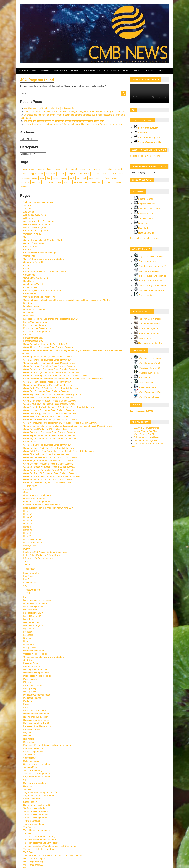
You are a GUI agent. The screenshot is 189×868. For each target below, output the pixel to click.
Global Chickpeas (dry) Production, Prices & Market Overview (51, 372)
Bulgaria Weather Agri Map (36, 228)
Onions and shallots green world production (44, 657)
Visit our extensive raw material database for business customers (53, 855)
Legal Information (32, 573)
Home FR (28, 524)
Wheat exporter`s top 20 (34, 859)
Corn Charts (29, 281)
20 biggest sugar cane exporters (38, 202)
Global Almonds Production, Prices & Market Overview (48, 347)
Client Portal (29, 256)
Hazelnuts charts (144, 233)
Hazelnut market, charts (147, 319)
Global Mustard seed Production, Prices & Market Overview (50, 420)
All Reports (28, 218)
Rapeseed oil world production (37, 726)
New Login (28, 638)
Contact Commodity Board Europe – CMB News (45, 272)
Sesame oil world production (37, 764)
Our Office (28, 660)
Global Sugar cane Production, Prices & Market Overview (49, 470)
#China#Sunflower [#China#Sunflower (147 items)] (44, 169)
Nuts (26, 641)
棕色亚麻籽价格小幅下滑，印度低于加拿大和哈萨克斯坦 (50, 108)
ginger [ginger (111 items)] (35, 178)
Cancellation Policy (32, 234)
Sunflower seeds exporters (36, 811)
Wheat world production (147, 358)
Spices (26, 780)
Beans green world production (37, 224)
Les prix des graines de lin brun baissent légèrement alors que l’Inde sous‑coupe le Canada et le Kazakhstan (73, 124)
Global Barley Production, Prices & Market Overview (47, 360)
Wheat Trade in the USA (147, 392)
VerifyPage (28, 852)
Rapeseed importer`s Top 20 (36, 723)
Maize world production (34, 607)
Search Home (30, 755)
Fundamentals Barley (33, 341)
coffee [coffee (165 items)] (87, 174)
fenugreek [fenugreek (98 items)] (25, 178)
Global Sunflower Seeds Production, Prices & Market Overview (52, 476)
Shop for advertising (33, 770)
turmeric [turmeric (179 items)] (118, 182)
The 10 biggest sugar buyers (36, 830)
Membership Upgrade (33, 626)
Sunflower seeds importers (36, 815)
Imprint (27, 549)
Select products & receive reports (145, 156)
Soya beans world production (37, 777)
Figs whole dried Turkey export (37, 328)
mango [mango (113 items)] (64, 178)
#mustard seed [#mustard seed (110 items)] (61, 169)
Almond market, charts (147, 324)
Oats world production (34, 651)
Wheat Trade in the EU (146, 387)
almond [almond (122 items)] (119, 169)
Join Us (27, 565)
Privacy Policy (30, 689)
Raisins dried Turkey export (36, 717)
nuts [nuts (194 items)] (79, 178)
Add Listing (29, 212)
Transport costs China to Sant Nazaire (41, 843)
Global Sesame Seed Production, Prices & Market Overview (50, 457)
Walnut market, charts (149, 333)
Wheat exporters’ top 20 (147, 368)
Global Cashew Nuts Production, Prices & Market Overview (50, 369)
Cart (25, 237)
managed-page (30, 610)
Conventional (29, 275)
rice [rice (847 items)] (44, 182)
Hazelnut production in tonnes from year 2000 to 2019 (48, 508)
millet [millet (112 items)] (72, 178)
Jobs (26, 561)
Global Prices (29, 442)
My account (29, 632)
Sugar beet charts (144, 199)
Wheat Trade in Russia (147, 397)
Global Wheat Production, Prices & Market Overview (47, 483)
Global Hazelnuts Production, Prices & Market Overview (49, 410)
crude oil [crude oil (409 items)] (112, 174)
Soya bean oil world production (38, 774)
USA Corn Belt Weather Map (147, 428)
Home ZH (28, 536)
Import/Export (30, 546)
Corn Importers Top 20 (34, 287)
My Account (29, 629)
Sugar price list (30, 802)
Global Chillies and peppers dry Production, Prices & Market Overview (55, 376)
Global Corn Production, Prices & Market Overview (46, 391)
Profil (28, 593)
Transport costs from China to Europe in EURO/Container (50, 846)
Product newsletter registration (37, 695)
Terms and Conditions (34, 824)
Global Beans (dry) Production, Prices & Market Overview (49, 363)
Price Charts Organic (33, 685)
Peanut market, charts (146, 329)
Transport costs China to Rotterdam (40, 840)
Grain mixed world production (37, 495)
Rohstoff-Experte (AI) (33, 752)
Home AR (28, 514)
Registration (31, 569)
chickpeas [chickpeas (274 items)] (71, 174)
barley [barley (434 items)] (41, 174)
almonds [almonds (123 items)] (25, 174)
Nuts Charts (29, 644)
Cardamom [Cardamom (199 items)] (51, 174)
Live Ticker (28, 576)
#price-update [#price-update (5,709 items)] (94, 169)
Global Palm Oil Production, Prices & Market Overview (48, 429)
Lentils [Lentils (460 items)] (56, 178)
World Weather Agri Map (149, 137)
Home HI (27, 527)
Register (27, 733)
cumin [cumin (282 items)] (121, 174)
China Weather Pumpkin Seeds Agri (40, 253)
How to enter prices (32, 539)
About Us (28, 205)
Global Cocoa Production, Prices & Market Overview (47, 382)
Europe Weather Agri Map (35, 322)
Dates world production (34, 309)
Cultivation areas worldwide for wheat (41, 297)
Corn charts (141, 228)
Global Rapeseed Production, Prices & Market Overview (49, 448)
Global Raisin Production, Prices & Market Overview (47, 445)
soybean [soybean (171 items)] (68, 182)
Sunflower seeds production (36, 818)
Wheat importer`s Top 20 (35, 862)
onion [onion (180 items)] (91, 178)
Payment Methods (32, 666)
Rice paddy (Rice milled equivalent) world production (48, 745)
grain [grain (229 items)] (42, 178)
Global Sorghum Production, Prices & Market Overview (48, 461)
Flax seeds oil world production (38, 331)
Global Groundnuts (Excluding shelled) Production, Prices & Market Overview (59, 407)
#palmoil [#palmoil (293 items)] (73, 169)
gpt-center (28, 489)
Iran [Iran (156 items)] (49, 178)
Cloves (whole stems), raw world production (44, 259)
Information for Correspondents (38, 558)
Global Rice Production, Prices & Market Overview (46, 454)
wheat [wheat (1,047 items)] (24, 187)
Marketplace (29, 619)
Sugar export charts (32, 799)
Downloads (29, 313)
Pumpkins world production (36, 714)
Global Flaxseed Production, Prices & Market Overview (48, 398)
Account (27, 209)
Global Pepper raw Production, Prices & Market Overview (49, 435)
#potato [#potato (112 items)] (83, 169)
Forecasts (28, 335)
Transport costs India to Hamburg (39, 849)
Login (26, 586)
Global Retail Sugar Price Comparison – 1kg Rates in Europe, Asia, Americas (58, 451)
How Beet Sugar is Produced (150, 290)
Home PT (28, 530)
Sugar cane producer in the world (39, 796)
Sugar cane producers (147, 271)
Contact (27, 265)
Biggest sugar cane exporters (150, 276)
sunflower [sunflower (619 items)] (108, 182)
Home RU (28, 533)
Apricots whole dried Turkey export (39, 221)
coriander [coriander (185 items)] (96, 174)
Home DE (28, 517)
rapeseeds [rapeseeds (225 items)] (36, 182)
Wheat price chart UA (33, 865)
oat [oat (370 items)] (84, 178)
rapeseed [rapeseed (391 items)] (25, 182)
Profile (26, 704)
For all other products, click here (145, 238)
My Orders (28, 635)
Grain (26, 492)
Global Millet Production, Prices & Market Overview (47, 417)
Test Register (29, 827)
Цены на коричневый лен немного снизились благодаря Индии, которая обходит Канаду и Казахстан (74, 112)
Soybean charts (143, 218)
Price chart (28, 682)
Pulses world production (35, 711)
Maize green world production (37, 600)
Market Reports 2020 (33, 613)
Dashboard (28, 303)
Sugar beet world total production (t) (40, 792)
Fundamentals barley (33, 338)
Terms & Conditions (32, 821)
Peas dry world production (35, 670)
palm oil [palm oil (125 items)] (99, 178)
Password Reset (33, 590)
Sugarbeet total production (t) (150, 266)
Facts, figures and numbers (36, 325)
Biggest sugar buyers (146, 261)
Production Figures (32, 698)
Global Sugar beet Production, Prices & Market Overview (49, 467)
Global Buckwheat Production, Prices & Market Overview (49, 366)
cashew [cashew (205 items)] (61, 174)
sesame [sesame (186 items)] (52, 182)
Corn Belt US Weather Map (36, 278)
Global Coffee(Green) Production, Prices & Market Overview (51, 388)
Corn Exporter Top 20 (33, 284)
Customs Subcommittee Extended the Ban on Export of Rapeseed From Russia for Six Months (67, 300)
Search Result (30, 758)
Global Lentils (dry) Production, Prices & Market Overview (50, 413)
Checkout (28, 250)
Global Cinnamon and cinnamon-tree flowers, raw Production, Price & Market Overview (63, 379)
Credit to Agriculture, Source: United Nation (43, 291)
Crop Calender (30, 294)
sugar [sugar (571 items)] (87, 182)
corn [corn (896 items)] (104, 174)
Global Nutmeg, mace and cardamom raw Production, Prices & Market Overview (60, 423)
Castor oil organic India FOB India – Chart (43, 240)
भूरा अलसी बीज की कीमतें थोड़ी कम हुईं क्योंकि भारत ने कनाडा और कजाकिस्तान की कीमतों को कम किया (64, 121)
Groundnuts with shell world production (42, 505)
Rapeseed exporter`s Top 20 (36, 720)
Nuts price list (30, 648)
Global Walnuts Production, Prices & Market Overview (48, 480)
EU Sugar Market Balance (148, 281)
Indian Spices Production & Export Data (42, 555)
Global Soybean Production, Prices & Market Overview (48, 464)
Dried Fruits (29, 316)
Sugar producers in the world (37, 805)
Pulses (26, 707)
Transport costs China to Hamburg (39, 837)
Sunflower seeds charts (34, 808)
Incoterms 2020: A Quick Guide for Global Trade (45, 552)
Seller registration (31, 761)
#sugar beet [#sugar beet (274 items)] (108, 169)
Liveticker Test (30, 582)
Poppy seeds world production (37, 676)
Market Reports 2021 (33, 616)
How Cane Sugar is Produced (150, 286)
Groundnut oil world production (38, 502)
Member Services (31, 622)
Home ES (28, 520)
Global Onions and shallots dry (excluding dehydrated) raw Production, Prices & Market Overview (68, 426)
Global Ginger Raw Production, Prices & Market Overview (49, 404)
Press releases (30, 679)
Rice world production (33, 748)
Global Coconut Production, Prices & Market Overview (48, 385)
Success (27, 789)
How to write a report (33, 543)
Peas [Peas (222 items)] (107, 178)
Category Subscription (34, 243)
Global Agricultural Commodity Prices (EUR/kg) (45, 344)
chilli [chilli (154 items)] (80, 174)
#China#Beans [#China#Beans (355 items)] (27, 169)
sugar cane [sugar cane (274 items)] (96, 182)
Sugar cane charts (144, 204)
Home (26, 511)
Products (27, 701)
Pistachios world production (36, 673)
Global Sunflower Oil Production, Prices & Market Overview (50, 473)
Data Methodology (32, 306)
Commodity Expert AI (33, 262)
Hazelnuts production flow (148, 343)
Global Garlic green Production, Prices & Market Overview (50, 401)
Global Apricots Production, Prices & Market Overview (48, 357)
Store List (28, 786)
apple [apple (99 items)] (33, 174)
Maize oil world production (36, 603)
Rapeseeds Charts (32, 729)
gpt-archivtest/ (30, 486)
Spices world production (35, 783)
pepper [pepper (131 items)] (115, 178)
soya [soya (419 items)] (59, 182)
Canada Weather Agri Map (36, 231)
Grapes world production (35, 498)
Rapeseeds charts (144, 213)
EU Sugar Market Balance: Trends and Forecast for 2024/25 (51, 319)
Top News (28, 833)
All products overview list (35, 215)
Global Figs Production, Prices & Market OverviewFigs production (53, 394)
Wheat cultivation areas (147, 373)
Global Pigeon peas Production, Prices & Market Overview (50, 439)
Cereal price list (30, 246)
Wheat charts (142, 223)
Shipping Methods (32, 767)
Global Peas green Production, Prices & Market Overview (49, 432)
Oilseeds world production (35, 654)
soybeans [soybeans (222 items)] (78, 182)
